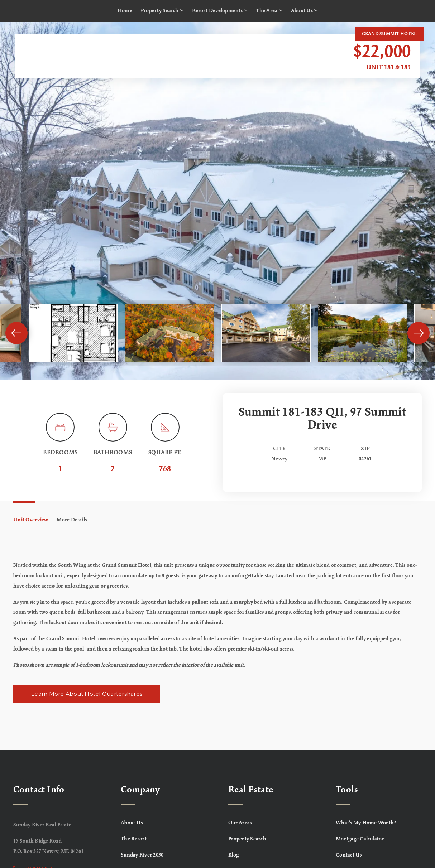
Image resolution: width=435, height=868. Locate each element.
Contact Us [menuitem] (349, 855)
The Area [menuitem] (269, 10)
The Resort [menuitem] (134, 839)
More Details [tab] (72, 520)
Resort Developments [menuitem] (220, 10)
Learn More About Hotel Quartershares (87, 694)
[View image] (73, 333)
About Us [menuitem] (304, 10)
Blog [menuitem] (233, 855)
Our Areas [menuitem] (240, 823)
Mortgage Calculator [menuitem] (360, 839)
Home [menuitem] (125, 11)
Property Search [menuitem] (162, 10)
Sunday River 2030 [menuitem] (142, 855)
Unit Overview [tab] (31, 520)
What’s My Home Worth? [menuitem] (366, 823)
